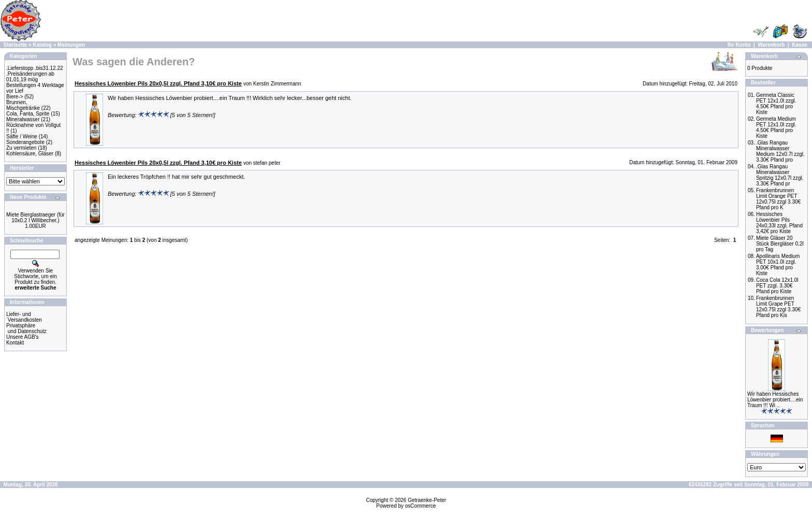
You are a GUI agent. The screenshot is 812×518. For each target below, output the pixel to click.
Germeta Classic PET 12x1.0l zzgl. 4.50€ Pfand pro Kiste (776, 104)
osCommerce (420, 506)
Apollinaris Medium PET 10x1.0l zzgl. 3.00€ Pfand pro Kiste (778, 265)
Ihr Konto (739, 45)
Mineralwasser (23, 119)
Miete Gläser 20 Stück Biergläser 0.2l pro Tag (780, 244)
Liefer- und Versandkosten (24, 317)
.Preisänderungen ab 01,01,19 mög (30, 77)
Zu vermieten (21, 148)
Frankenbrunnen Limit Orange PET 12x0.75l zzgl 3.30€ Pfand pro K (778, 199)
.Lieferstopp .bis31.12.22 (35, 68)
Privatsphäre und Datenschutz (26, 328)
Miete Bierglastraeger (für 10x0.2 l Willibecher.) (35, 218)
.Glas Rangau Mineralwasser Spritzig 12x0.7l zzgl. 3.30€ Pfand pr (780, 175)
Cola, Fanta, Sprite (28, 114)
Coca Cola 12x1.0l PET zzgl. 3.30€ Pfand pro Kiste (777, 286)
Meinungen (71, 45)
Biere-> (15, 97)
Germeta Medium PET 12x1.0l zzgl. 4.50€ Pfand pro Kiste (776, 127)
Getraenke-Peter (427, 500)
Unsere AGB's (23, 337)
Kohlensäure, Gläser (30, 154)
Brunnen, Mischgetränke (23, 105)
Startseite (16, 45)
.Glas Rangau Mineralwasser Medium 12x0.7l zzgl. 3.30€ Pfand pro (780, 151)
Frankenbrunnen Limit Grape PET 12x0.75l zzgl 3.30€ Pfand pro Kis (778, 307)
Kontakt (15, 343)
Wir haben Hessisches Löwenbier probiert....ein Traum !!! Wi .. (775, 400)
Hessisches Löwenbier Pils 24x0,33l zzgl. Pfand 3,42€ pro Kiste (779, 223)
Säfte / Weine (22, 136)
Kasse (799, 45)
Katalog (42, 45)
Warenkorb (771, 45)
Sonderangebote (25, 142)
